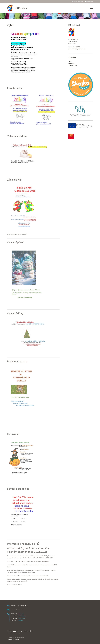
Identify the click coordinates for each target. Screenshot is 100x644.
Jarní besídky (72, 63)
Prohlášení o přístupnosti (13, 639)
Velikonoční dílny (73, 65)
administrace (89, 2)
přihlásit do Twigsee (77, 2)
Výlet (70, 61)
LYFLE (15, 631)
